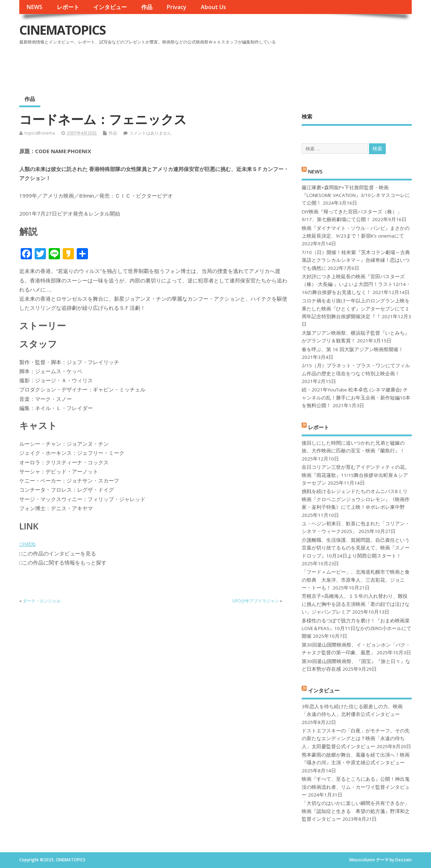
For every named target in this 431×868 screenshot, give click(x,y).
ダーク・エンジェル (42, 601)
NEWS (34, 7)
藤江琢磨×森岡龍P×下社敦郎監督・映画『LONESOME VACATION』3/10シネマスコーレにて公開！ (356, 195)
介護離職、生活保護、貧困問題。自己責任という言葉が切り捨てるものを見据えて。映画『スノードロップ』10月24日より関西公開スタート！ (356, 548)
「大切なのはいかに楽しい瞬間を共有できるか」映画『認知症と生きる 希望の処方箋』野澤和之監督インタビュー (356, 811)
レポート (68, 7)
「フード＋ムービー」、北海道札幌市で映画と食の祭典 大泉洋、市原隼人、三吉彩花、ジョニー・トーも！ (356, 580)
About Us (213, 7)
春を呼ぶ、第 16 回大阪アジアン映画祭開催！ (353, 349)
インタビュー (110, 7)
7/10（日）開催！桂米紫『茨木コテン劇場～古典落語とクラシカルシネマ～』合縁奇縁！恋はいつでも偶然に (356, 260)
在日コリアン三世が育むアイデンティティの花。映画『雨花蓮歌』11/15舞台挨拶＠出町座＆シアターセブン (356, 475)
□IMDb (28, 544)
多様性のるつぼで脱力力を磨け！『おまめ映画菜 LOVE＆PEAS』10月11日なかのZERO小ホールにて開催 (357, 628)
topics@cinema (40, 133)
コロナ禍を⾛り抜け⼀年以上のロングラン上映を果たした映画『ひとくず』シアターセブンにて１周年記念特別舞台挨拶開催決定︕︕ (356, 309)
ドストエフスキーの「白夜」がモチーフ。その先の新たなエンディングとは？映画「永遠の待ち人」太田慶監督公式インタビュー (356, 739)
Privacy (176, 7)
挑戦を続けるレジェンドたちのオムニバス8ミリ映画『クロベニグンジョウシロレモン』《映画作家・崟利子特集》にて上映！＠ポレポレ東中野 (356, 499)
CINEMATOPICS (62, 30)
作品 (147, 7)
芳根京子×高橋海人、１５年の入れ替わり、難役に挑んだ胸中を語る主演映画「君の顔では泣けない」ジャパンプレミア (356, 604)
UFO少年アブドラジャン (256, 601)
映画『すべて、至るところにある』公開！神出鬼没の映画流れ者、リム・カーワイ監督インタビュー (356, 787)
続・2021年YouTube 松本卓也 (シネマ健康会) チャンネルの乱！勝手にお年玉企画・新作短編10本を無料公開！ (356, 398)
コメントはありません (150, 133)
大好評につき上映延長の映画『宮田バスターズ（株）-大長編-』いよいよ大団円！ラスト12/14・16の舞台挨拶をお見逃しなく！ (356, 284)
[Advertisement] (278, 66)
